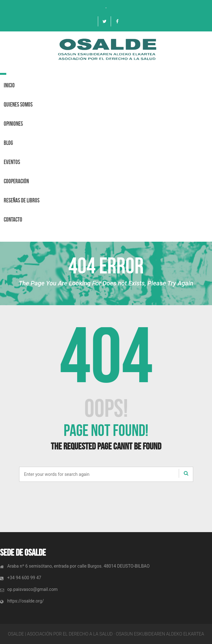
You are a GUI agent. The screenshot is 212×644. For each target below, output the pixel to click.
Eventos (12, 162)
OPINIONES (13, 124)
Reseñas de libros (22, 200)
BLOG (8, 143)
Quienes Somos (18, 105)
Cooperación (16, 181)
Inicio (9, 85)
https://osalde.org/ (26, 601)
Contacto (13, 220)
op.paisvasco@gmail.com (32, 589)
